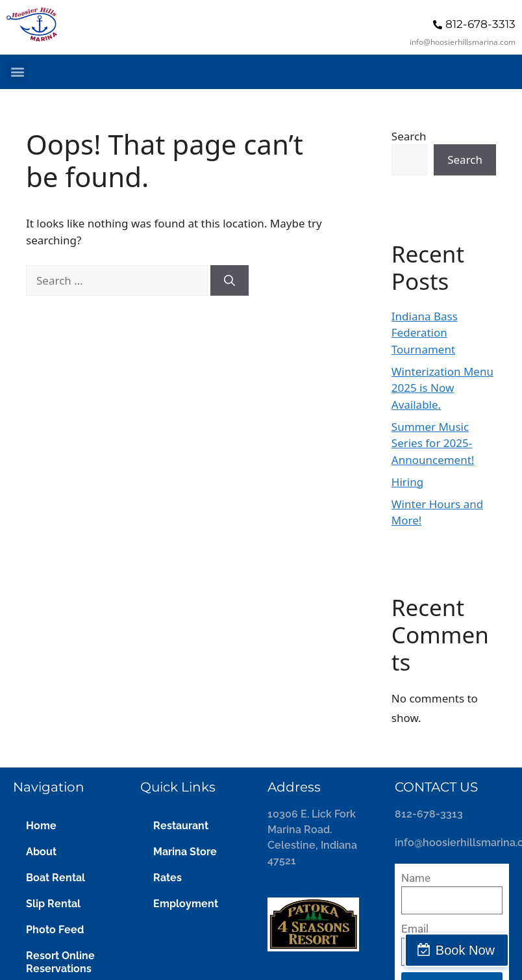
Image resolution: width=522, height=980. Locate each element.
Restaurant (181, 826)
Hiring (407, 482)
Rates (168, 878)
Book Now (465, 950)
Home (41, 826)
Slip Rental (53, 904)
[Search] (230, 281)
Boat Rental (56, 878)
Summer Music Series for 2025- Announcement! (433, 443)
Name (416, 878)
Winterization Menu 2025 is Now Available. (442, 388)
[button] (17, 72)
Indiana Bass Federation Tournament (425, 333)
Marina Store (185, 852)
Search (409, 136)
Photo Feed (55, 930)
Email (415, 929)
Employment (186, 904)
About (41, 852)
